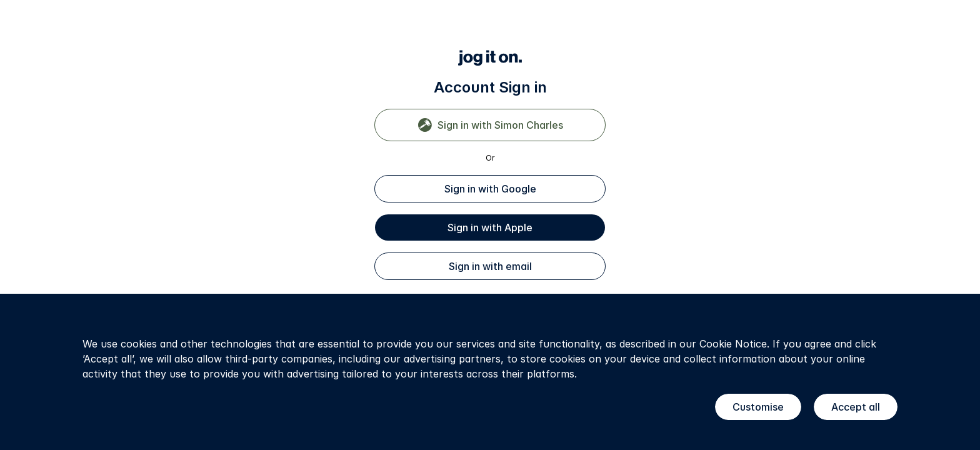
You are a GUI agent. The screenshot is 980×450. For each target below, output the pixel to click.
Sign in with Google (490, 189)
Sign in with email (490, 266)
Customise (758, 407)
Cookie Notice (733, 344)
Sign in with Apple (490, 227)
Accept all (856, 407)
